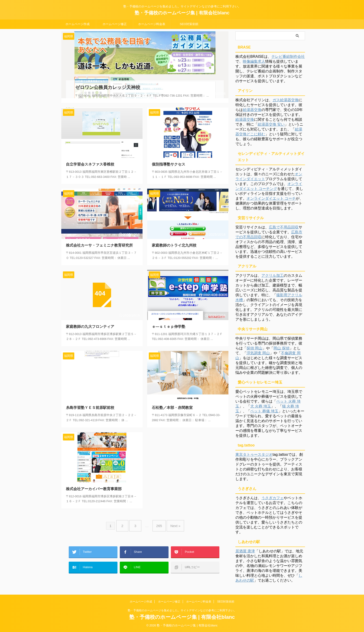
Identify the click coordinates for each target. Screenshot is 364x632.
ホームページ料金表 (152, 24)
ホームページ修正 (115, 24)
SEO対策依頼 (189, 24)
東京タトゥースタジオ (254, 454)
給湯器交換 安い (271, 124)
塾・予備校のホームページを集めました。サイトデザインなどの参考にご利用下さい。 (182, 610)
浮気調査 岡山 (258, 353)
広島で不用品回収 (284, 227)
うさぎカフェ (273, 498)
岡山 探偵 (281, 348)
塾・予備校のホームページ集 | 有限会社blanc (182, 13)
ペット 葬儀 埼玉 (264, 411)
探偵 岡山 (254, 348)
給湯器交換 (252, 110)
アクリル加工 (273, 275)
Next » (172, 519)
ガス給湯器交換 (286, 100)
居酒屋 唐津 (245, 551)
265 (158, 519)
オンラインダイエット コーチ (271, 198)
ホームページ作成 (78, 24)
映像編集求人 (254, 61)
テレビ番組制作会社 (288, 57)
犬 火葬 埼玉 (261, 406)
